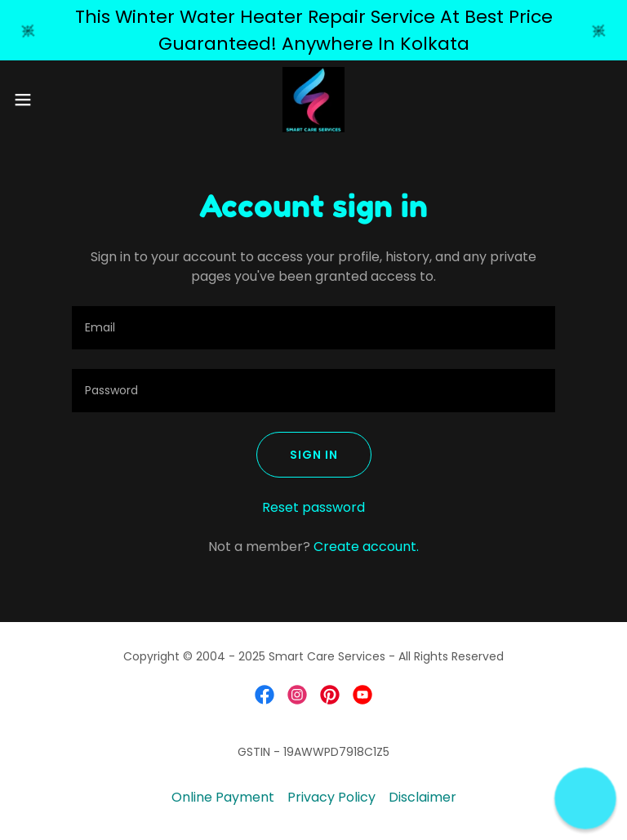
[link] (314, 100)
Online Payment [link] (223, 797)
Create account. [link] (366, 547)
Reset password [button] (313, 507)
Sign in (314, 455)
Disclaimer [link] (422, 797)
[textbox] (313, 328)
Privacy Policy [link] (331, 797)
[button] (53, 100)
